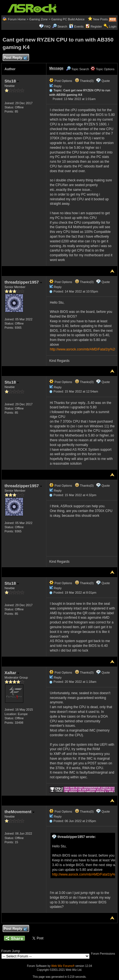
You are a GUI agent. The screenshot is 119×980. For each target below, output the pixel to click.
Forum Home (17, 19)
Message (56, 68)
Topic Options (103, 69)
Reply (58, 86)
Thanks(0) (84, 81)
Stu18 (12, 81)
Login (113, 26)
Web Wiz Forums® (63, 966)
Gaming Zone (39, 19)
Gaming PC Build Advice (68, 19)
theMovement (19, 812)
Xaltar (12, 673)
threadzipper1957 (23, 282)
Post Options (61, 81)
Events (76, 26)
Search (62, 26)
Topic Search (78, 69)
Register (96, 26)
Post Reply (15, 58)
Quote (106, 81)
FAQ (48, 26)
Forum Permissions (105, 954)
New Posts (101, 19)
